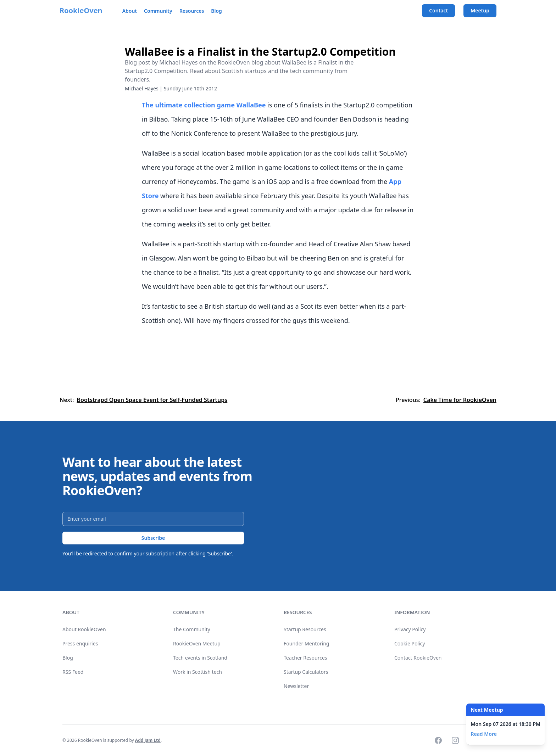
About (130, 11)
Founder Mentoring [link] (306, 643)
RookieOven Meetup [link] (197, 643)
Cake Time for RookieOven (460, 400)
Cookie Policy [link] (410, 643)
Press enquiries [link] (80, 643)
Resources (192, 11)
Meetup (480, 10)
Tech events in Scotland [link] (200, 658)
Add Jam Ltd (148, 740)
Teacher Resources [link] (305, 658)
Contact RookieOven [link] (418, 658)
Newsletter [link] (296, 686)
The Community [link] (192, 629)
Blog (216, 11)
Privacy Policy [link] (410, 629)
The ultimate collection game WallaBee (204, 105)
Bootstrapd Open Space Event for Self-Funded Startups (152, 400)
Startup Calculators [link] (306, 672)
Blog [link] (68, 658)
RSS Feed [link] (73, 672)
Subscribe (153, 538)
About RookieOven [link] (84, 629)
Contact (438, 10)
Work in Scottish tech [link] (198, 672)
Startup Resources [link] (305, 629)
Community (158, 11)
